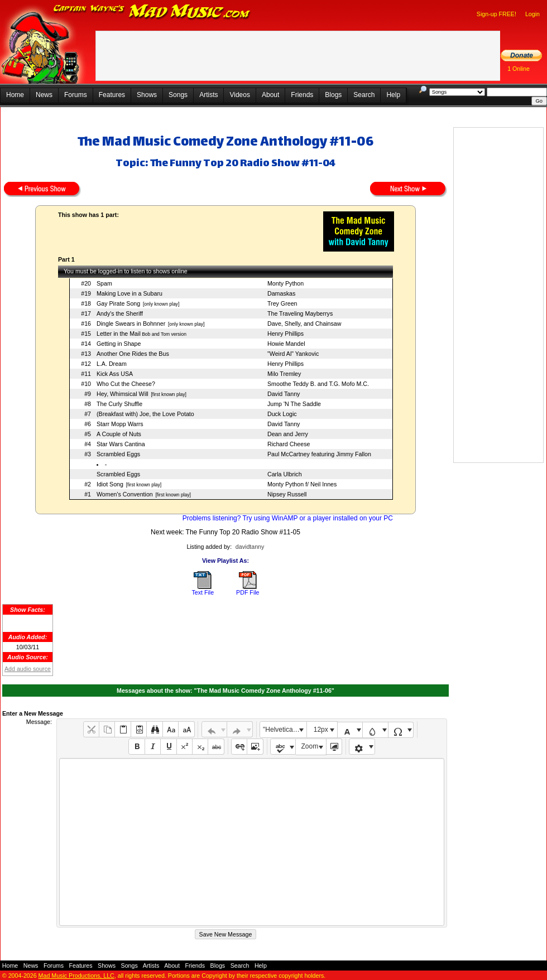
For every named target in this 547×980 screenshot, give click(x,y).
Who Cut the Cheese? (126, 384)
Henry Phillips (286, 334)
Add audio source (28, 669)
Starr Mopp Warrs (120, 424)
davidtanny (250, 547)
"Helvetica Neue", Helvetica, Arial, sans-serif (285, 730)
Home (15, 95)
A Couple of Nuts (119, 434)
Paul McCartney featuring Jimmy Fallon (319, 454)
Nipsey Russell (287, 494)
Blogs (333, 95)
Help (393, 95)
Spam (104, 283)
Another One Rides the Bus (133, 354)
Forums (76, 95)
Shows (147, 95)
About (270, 95)
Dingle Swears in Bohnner (131, 324)
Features (112, 95)
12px (321, 730)
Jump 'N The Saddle (294, 404)
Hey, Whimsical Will (123, 394)
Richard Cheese (289, 444)
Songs (178, 95)
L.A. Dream (112, 364)
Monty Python (286, 283)
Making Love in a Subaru (129, 293)
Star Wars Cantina (121, 444)
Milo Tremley (284, 374)
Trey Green (282, 303)
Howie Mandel (286, 344)
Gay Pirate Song (118, 303)
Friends (302, 95)
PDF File (248, 592)
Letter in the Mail (119, 334)
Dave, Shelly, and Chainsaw (304, 324)
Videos (239, 95)
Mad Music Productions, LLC (76, 976)
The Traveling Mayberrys (300, 313)
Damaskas (281, 293)
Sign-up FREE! (496, 14)
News (44, 95)
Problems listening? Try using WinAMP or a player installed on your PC (288, 518)
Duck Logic (282, 414)
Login (532, 14)
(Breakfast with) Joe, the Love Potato (145, 414)
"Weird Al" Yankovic (293, 354)
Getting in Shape (119, 344)
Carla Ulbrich (285, 474)
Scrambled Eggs (118, 454)
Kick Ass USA (115, 374)
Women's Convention (125, 494)
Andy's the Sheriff (120, 313)
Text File (203, 592)
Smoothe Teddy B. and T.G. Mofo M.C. (318, 384)
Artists (208, 95)
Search (364, 95)
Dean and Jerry (288, 434)
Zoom (310, 746)
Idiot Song (110, 484)
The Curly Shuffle (119, 404)
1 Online (519, 69)
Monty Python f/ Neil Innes (302, 484)
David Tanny (284, 394)
